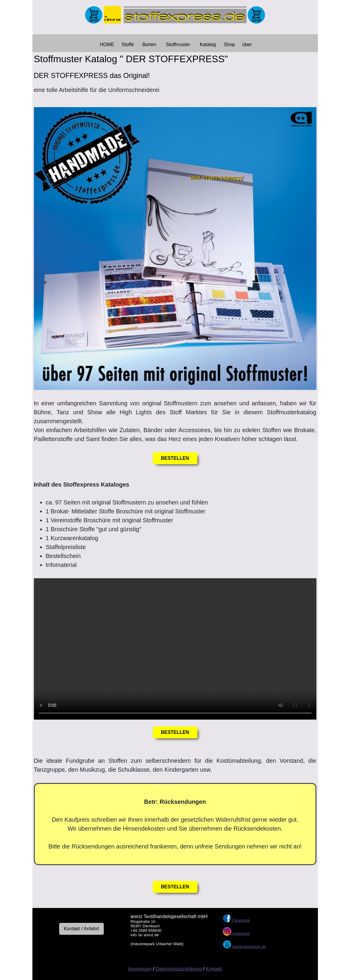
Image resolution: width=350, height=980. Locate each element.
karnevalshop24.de (249, 947)
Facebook (241, 920)
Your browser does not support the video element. (175, 649)
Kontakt (214, 969)
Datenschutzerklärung (179, 969)
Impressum (140, 969)
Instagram (241, 933)
